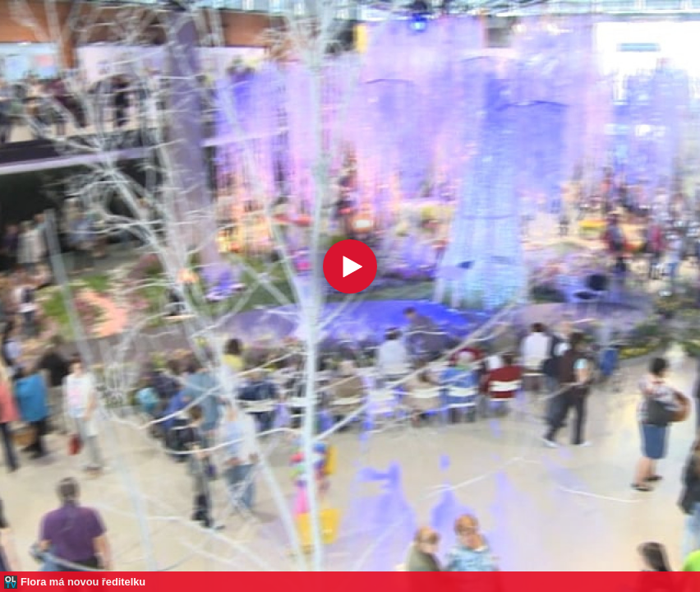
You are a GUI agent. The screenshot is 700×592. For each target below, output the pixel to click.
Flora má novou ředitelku (83, 582)
